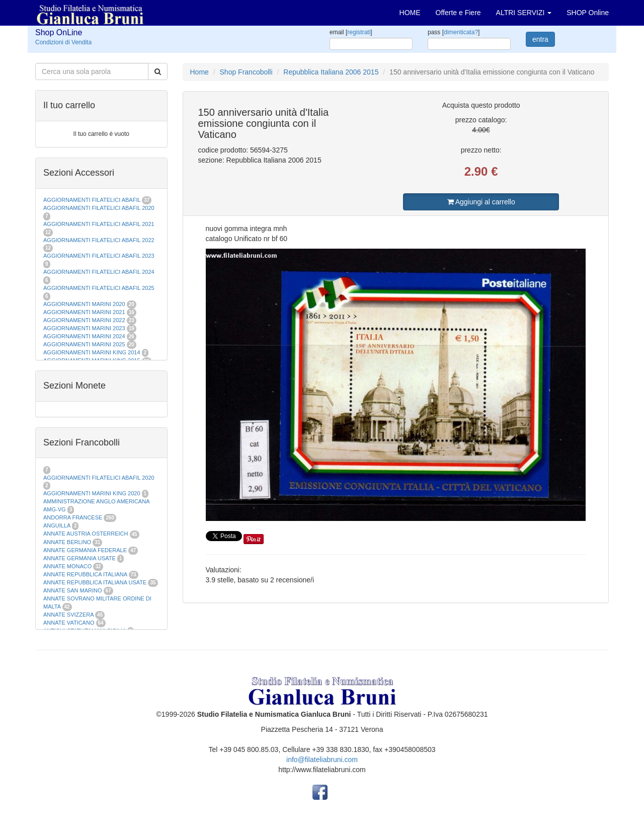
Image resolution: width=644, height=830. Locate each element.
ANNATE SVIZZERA (68, 615)
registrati (359, 32)
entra (540, 39)
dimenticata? (461, 32)
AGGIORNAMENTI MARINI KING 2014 (92, 352)
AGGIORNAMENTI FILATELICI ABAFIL (93, 200)
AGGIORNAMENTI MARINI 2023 (84, 328)
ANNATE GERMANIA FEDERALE (85, 550)
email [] (351, 32)
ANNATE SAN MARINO (73, 590)
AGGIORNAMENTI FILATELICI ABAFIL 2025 (99, 288)
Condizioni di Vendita (63, 42)
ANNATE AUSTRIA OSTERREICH (86, 534)
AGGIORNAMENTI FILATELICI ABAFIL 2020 (99, 208)
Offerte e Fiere (458, 13)
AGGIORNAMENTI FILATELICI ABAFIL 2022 (99, 240)
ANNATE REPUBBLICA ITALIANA (85, 574)
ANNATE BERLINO (67, 542)
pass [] (454, 32)
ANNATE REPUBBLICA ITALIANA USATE (96, 582)
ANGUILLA (57, 525)
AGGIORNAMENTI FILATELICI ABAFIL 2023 (99, 256)
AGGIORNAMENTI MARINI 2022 (84, 320)
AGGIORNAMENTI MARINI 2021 (84, 312)
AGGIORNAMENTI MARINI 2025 (84, 344)
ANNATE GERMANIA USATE (79, 558)
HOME (410, 13)
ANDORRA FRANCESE (73, 517)
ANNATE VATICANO (69, 623)
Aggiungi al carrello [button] (481, 202)
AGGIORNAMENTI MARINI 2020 (84, 304)
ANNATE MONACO (67, 566)
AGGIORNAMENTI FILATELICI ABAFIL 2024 (99, 272)
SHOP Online (588, 13)
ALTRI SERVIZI (524, 13)
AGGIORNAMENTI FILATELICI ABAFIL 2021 (99, 224)
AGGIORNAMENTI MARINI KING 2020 (92, 493)
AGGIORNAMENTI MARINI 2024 (84, 336)
